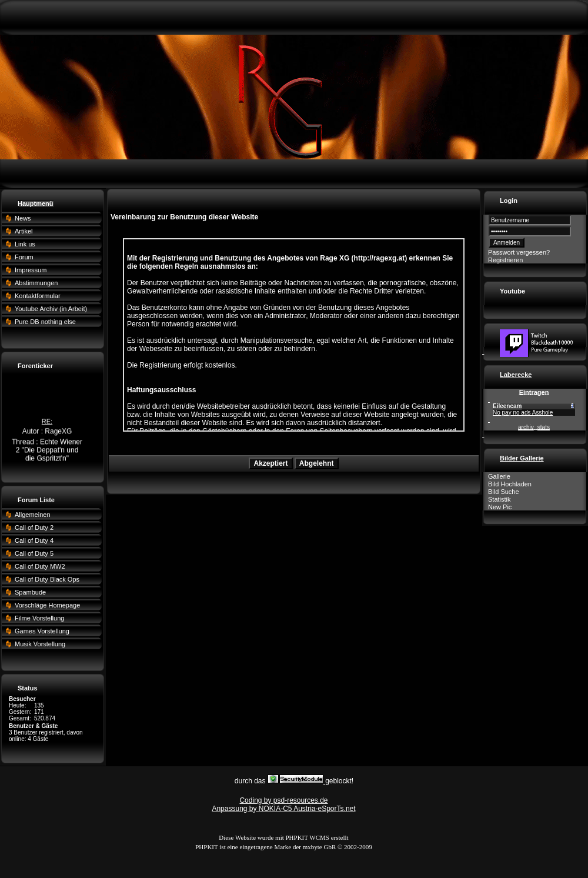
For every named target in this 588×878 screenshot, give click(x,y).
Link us (25, 244)
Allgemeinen (33, 515)
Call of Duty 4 (34, 540)
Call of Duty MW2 (40, 566)
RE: (47, 422)
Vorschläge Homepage (47, 605)
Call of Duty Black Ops (47, 579)
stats (544, 427)
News (23, 218)
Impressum (31, 270)
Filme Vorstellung (39, 618)
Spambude (30, 592)
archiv (526, 427)
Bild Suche (504, 492)
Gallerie (499, 476)
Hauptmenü (36, 203)
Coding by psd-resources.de (283, 800)
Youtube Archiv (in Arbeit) (51, 309)
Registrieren (505, 260)
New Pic (500, 507)
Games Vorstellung (42, 631)
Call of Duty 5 (34, 553)
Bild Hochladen (510, 484)
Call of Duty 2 (34, 528)
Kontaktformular (38, 296)
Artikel (24, 231)
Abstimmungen (36, 283)
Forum (24, 257)
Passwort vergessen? (519, 252)
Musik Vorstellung (40, 644)
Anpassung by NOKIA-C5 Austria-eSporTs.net (283, 809)
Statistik (500, 499)
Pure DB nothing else (45, 322)
